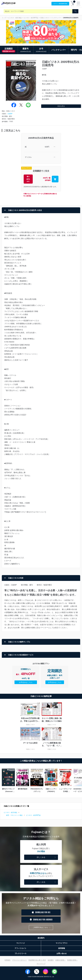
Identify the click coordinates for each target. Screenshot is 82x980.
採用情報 (62, 948)
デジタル (28, 157)
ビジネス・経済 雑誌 (15, 18)
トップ (4, 18)
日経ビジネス (45, 18)
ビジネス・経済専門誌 (31, 18)
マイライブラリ (62, 943)
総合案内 (41, 938)
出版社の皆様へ (60, 960)
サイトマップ (41, 964)
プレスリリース (21, 953)
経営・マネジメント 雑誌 (14, 815)
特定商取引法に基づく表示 (37, 960)
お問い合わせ (62, 953)
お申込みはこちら (26, 682)
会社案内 (51, 960)
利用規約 (7, 960)
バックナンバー (56, 18)
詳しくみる (46, 857)
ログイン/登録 (60, 4)
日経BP (10, 114)
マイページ (21, 943)
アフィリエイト (21, 948)
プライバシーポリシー (19, 960)
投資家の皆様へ (72, 960)
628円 (47, 147)
